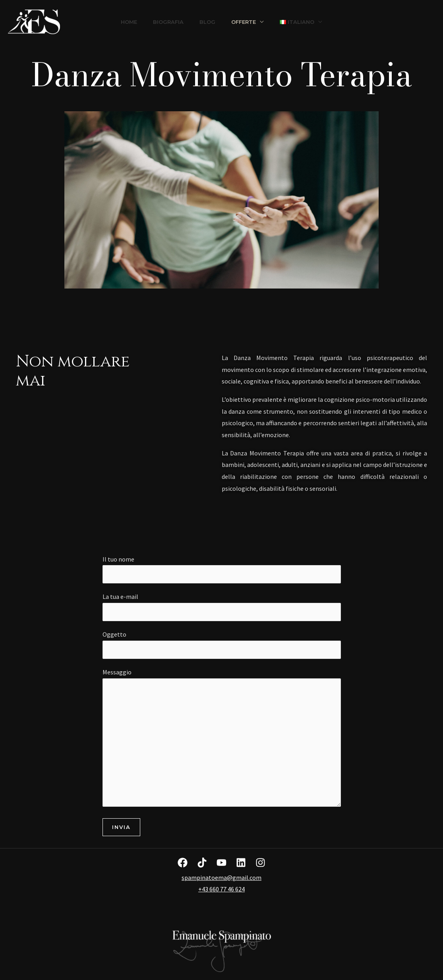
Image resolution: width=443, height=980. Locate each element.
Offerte (244, 22)
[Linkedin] (241, 863)
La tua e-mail (222, 607)
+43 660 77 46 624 (222, 889)
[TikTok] (202, 863)
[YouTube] (222, 863)
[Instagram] (260, 863)
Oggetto (222, 645)
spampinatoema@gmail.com (222, 877)
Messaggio (222, 739)
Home (129, 22)
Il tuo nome (222, 569)
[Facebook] (183, 863)
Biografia (168, 22)
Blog (207, 22)
